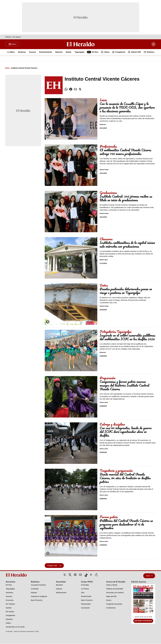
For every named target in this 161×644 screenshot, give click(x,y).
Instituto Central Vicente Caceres (24, 68)
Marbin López (104, 260)
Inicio (7, 68)
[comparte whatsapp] (66, 90)
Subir (149, 576)
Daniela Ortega (104, 170)
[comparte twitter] (80, 90)
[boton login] (153, 44)
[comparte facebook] (71, 90)
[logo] (17, 575)
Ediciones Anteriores (143, 621)
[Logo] (81, 44)
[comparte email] (75, 90)
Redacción (103, 125)
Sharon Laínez (104, 403)
